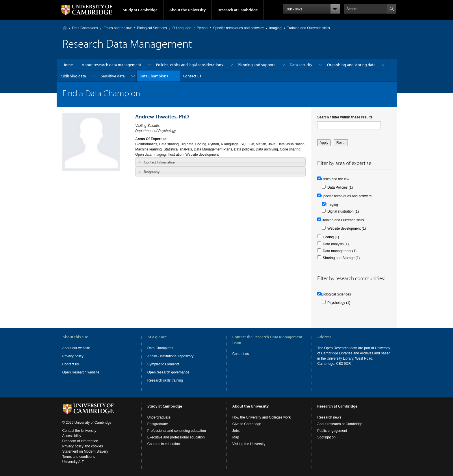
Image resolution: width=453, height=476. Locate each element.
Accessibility (72, 436)
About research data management (112, 65)
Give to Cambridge (247, 424)
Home (65, 28)
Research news (329, 417)
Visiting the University (249, 444)
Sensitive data (113, 76)
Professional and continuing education (177, 431)
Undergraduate (159, 417)
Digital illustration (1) (343, 211)
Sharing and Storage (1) (341, 258)
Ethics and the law (117, 28)
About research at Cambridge (340, 424)
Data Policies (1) (340, 187)
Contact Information (159, 162)
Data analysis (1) (336, 244)
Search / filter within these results (345, 117)
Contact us (192, 76)
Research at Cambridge (238, 10)
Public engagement (332, 431)
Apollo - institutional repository (170, 356)
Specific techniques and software (238, 28)
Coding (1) (331, 237)
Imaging (275, 28)
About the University (187, 10)
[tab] (220, 162)
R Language (182, 28)
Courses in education (164, 444)
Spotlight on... (328, 437)
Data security (301, 65)
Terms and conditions (79, 457)
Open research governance (168, 372)
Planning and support (256, 65)
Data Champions (85, 28)
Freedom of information (80, 441)
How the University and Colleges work (261, 417)
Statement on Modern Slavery (85, 451)
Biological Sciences (152, 28)
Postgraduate (158, 424)
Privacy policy (73, 356)
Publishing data (73, 76)
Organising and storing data (351, 65)
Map (236, 437)
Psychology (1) (339, 303)
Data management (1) (340, 251)
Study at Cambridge (140, 10)
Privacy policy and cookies (83, 446)
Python (202, 28)
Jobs (236, 431)
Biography (152, 172)
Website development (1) (347, 228)
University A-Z (73, 462)
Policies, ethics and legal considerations (190, 65)
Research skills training (165, 380)
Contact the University (79, 431)
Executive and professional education (176, 437)
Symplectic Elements (163, 364)
